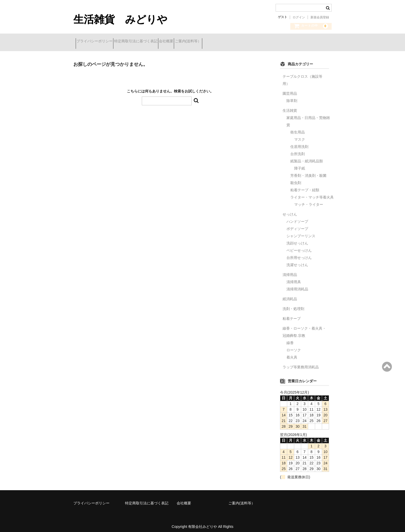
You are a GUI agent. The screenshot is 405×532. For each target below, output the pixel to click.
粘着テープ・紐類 (305, 186)
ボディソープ (297, 225)
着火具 (292, 353)
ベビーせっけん (299, 247)
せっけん (290, 210)
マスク (300, 136)
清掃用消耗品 (297, 285)
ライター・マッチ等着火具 (312, 193)
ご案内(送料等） (218, 42)
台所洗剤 (299, 150)
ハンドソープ (297, 218)
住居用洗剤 (299, 143)
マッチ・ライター (309, 201)
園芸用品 (290, 90)
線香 (290, 339)
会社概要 (187, 42)
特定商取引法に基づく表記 (147, 42)
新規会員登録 (320, 17)
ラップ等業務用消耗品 (301, 363)
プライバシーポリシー (97, 42)
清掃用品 (290, 271)
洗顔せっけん (297, 239)
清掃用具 (294, 278)
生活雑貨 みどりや (120, 19)
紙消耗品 (290, 295)
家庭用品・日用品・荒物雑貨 (308, 117)
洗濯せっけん (297, 261)
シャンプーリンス (301, 232)
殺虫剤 (296, 179)
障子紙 (300, 164)
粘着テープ (292, 315)
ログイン (299, 17)
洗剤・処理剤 (293, 305)
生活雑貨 (290, 107)
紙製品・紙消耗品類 (307, 157)
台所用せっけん (299, 254)
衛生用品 (298, 128)
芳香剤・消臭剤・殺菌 (308, 172)
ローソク (294, 346)
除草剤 (292, 97)
